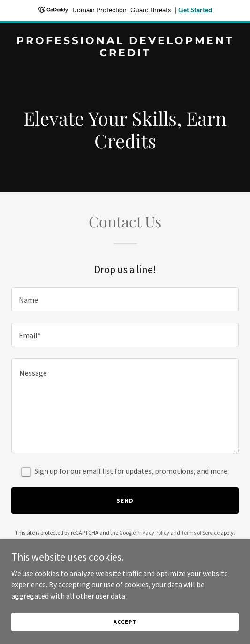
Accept (125, 622)
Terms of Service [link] (200, 533)
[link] (125, 53)
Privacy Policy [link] (153, 533)
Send (125, 500)
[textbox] (125, 299)
